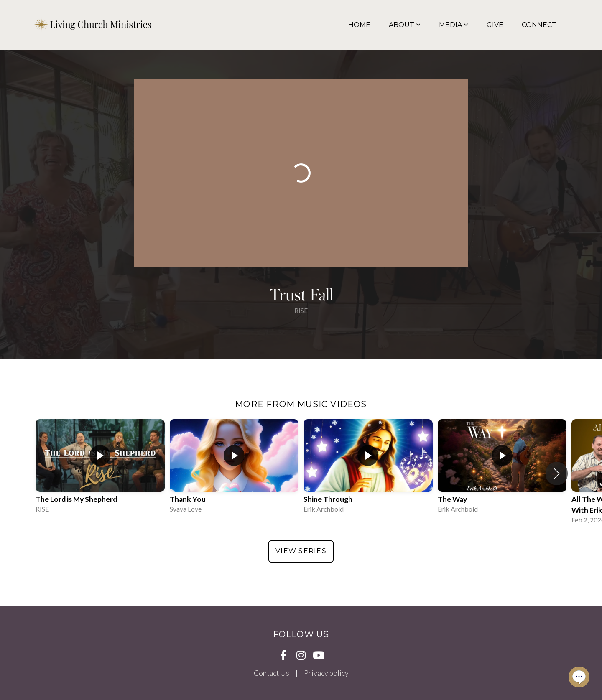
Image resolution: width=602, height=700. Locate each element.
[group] (100, 468)
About (405, 25)
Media (454, 25)
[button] (557, 473)
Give (495, 25)
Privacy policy (326, 673)
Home (359, 25)
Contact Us (272, 673)
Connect (539, 25)
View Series (301, 551)
